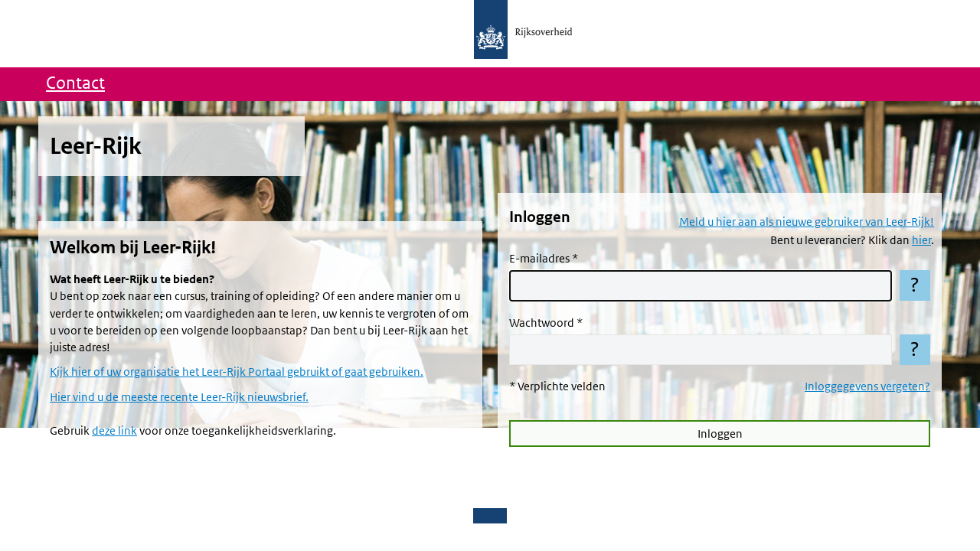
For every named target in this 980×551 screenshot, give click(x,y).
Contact (75, 83)
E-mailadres (539, 259)
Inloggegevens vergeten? (867, 386)
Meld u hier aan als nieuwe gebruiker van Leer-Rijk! (807, 222)
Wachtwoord (542, 323)
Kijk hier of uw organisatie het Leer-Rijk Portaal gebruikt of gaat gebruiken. (237, 372)
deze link (114, 431)
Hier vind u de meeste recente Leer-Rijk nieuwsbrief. (179, 397)
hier (921, 240)
